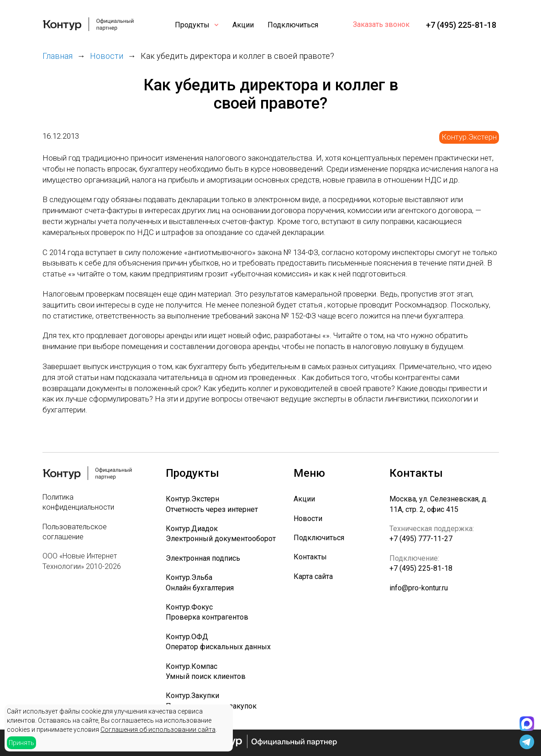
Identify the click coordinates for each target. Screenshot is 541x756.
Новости (308, 519)
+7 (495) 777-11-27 (421, 539)
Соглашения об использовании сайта (158, 730)
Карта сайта (313, 576)
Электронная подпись (203, 558)
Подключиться (293, 25)
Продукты (192, 25)
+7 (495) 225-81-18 (461, 25)
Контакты (310, 557)
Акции (243, 25)
